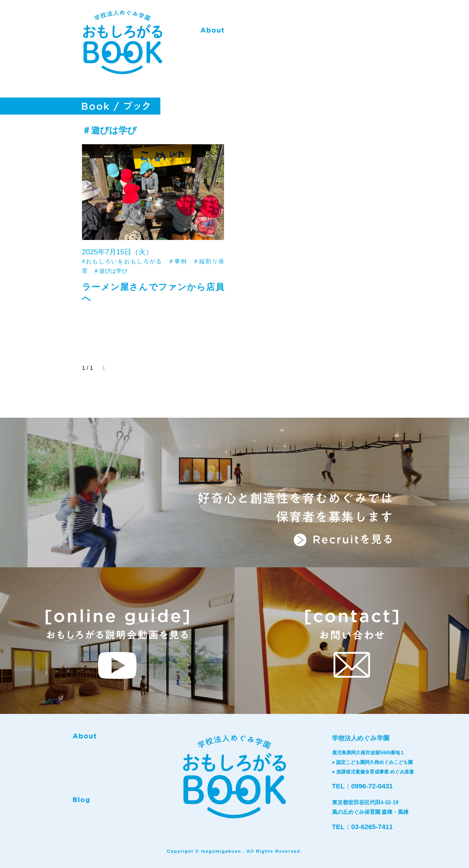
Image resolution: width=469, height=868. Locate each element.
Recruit (332, 32)
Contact (372, 32)
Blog (81, 800)
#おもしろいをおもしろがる (122, 261)
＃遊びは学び (110, 271)
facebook (97, 816)
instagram (78, 816)
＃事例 (178, 261)
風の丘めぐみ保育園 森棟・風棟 (370, 812)
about (212, 32)
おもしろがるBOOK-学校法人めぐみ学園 (121, 46)
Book (298, 32)
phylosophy (256, 32)
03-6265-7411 (372, 827)
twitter (117, 816)
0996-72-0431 (372, 786)
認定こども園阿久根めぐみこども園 (374, 762)
